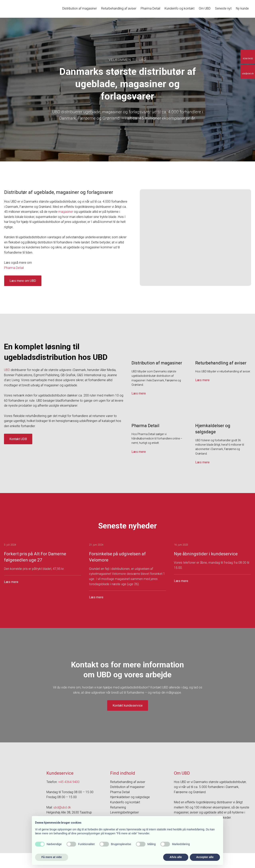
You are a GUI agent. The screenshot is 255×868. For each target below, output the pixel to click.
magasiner (66, 212)
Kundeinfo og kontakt (179, 8)
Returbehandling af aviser (119, 8)
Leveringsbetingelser (125, 812)
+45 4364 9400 (69, 782)
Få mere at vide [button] (52, 857)
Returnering (118, 807)
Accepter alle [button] (205, 857)
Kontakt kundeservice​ (128, 705)
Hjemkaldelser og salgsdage (130, 797)
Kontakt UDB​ (18, 439)
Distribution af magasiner (80, 8)
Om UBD (205, 8)
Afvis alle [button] (176, 857)
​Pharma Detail (14, 268)
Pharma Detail (150, 8)
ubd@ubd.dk (62, 807)
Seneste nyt (223, 8)
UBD (7, 370)
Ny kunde (242, 8)
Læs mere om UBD (23, 281)
